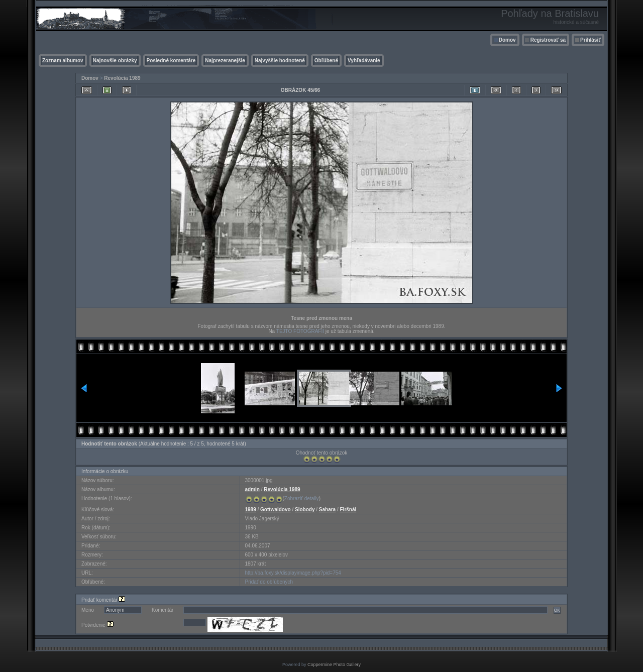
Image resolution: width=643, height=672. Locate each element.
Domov (507, 40)
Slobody (305, 510)
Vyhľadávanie (364, 61)
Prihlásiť (591, 40)
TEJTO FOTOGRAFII (300, 331)
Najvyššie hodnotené (280, 61)
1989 (251, 510)
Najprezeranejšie (225, 61)
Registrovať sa (548, 40)
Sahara (327, 510)
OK (557, 610)
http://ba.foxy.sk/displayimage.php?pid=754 (293, 573)
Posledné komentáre (171, 61)
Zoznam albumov (63, 61)
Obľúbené (326, 61)
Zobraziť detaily (302, 498)
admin (252, 489)
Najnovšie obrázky (115, 61)
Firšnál (348, 510)
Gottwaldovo (276, 510)
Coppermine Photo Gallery (334, 664)
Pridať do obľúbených (269, 582)
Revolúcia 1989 (122, 78)
